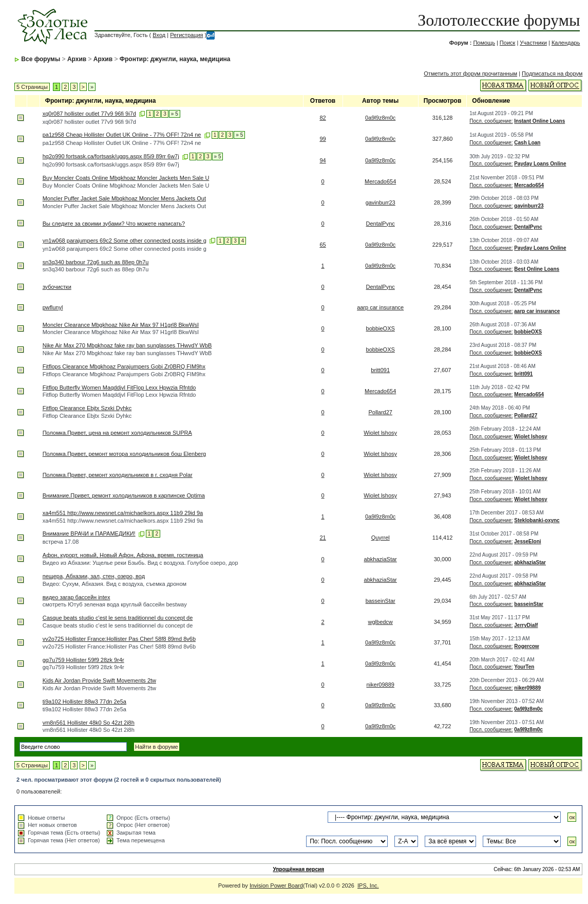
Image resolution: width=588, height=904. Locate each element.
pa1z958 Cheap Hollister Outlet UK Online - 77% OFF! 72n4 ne (122, 135)
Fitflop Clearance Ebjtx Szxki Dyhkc (87, 408)
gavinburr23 (381, 202)
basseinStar (381, 601)
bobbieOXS (381, 328)
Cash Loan (527, 143)
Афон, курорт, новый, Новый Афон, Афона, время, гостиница (123, 555)
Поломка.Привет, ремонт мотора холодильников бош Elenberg (125, 454)
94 (323, 160)
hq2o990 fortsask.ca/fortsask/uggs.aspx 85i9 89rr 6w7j (111, 156)
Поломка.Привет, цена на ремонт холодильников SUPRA (117, 433)
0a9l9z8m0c (380, 118)
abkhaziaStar (381, 559)
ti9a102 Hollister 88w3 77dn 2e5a (84, 702)
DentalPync (381, 224)
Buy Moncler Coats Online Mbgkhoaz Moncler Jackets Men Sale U (126, 178)
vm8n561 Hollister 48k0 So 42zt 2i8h (89, 723)
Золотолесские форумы (499, 20)
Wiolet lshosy (380, 433)
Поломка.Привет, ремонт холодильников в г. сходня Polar (118, 475)
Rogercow (526, 646)
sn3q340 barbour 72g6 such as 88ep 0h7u (96, 262)
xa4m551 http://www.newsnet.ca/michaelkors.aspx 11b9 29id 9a (123, 513)
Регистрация (186, 35)
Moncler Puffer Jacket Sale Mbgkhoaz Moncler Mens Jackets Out (124, 198)
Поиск (507, 43)
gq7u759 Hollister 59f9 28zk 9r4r (83, 660)
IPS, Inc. (368, 885)
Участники (533, 43)
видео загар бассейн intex (77, 597)
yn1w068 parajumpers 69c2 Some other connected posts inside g (125, 241)
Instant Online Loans (539, 121)
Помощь (484, 43)
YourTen (524, 667)
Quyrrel (381, 538)
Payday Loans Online (540, 164)
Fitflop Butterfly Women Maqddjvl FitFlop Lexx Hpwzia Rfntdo (119, 388)
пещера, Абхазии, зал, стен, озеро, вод (94, 576)
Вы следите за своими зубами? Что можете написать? (114, 224)
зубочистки (57, 287)
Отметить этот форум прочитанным (470, 73)
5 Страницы (32, 87)
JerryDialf (526, 625)
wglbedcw (381, 622)
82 (323, 118)
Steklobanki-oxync (537, 520)
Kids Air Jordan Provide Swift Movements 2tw (99, 680)
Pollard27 (380, 412)
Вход (159, 35)
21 (323, 538)
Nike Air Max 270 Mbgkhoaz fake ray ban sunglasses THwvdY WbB (127, 345)
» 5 (175, 114)
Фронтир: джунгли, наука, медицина (175, 59)
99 (323, 139)
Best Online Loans (537, 269)
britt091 (380, 370)
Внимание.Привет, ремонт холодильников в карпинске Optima (124, 495)
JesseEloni (527, 541)
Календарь (566, 43)
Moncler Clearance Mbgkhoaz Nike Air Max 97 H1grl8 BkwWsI (121, 325)
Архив (77, 59)
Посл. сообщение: (491, 121)
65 (323, 245)
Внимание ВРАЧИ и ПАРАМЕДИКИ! (89, 533)
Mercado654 (380, 181)
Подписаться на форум (552, 73)
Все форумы (41, 59)
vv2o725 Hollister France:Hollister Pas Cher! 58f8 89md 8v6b (119, 639)
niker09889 (380, 685)
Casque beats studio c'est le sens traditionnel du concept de (118, 618)
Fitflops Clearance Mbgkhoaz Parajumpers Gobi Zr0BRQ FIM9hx (124, 366)
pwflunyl (53, 307)
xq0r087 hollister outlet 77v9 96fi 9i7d (89, 114)
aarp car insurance (380, 307)
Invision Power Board (276, 885)
